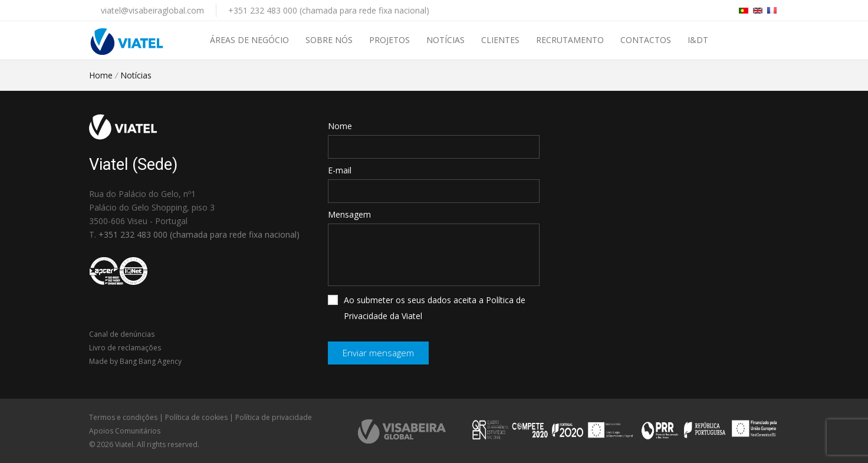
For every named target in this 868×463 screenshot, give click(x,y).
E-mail (340, 170)
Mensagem (349, 214)
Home (101, 75)
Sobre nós (329, 40)
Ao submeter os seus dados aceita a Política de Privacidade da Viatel (427, 308)
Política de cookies (196, 417)
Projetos (389, 40)
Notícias (445, 40)
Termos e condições (123, 417)
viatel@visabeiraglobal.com (152, 10)
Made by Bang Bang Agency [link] (135, 361)
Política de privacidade (274, 417)
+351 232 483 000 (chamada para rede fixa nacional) (329, 10)
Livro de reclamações (125, 348)
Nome (340, 126)
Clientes (500, 40)
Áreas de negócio (249, 40)
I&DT (698, 40)
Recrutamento (570, 40)
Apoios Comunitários (125, 431)
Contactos (646, 40)
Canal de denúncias (122, 334)
